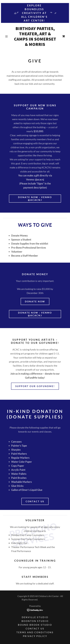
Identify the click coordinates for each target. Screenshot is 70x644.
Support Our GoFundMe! (35, 386)
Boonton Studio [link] (35, 621)
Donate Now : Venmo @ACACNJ (35, 199)
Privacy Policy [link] (35, 636)
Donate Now (35, 301)
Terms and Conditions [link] (35, 632)
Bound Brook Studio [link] (35, 625)
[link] (35, 36)
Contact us (35, 501)
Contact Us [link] (35, 629)
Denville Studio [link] (35, 617)
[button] (9, 36)
